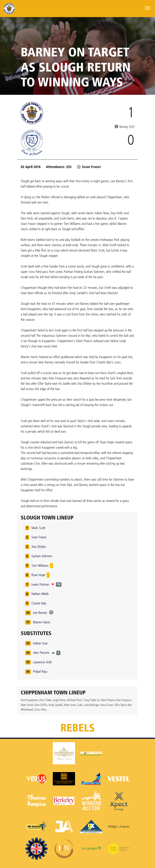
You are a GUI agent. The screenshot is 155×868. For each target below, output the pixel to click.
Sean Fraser (39, 537)
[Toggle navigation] (148, 8)
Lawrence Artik (42, 662)
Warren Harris (42, 622)
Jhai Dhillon (39, 547)
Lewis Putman (40, 584)
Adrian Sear (40, 643)
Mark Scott (38, 528)
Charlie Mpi (39, 603)
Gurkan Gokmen (42, 556)
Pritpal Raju (40, 671)
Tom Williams (40, 566)
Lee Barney (40, 613)
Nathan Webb (40, 594)
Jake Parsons (41, 653)
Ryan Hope (38, 575)
